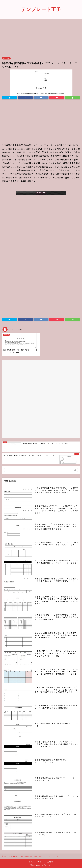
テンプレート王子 (41, 9)
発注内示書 (6, 58)
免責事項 (50, 862)
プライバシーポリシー (36, 862)
